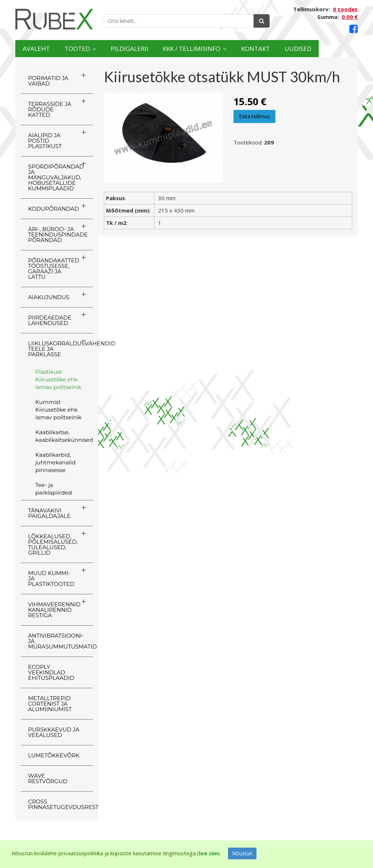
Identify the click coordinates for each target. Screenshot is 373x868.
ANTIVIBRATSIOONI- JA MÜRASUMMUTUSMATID (60, 641)
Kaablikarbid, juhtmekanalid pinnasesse (55, 462)
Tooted (86, 49)
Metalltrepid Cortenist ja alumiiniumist (50, 704)
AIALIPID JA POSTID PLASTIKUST (45, 141)
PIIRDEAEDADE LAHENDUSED (50, 320)
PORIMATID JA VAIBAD (48, 81)
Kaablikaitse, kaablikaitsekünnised (64, 436)
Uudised (334, 49)
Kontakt (286, 49)
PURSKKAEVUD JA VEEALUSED (54, 732)
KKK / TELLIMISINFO (215, 49)
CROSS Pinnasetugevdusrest (60, 804)
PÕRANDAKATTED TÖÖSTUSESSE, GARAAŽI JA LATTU (54, 269)
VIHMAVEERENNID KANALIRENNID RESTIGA (54, 610)
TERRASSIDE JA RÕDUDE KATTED (50, 109)
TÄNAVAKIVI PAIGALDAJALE (49, 513)
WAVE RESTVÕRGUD (48, 778)
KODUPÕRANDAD (53, 209)
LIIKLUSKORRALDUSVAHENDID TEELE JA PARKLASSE (60, 349)
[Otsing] (262, 21)
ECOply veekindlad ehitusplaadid (51, 672)
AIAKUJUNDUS (49, 297)
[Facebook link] (354, 29)
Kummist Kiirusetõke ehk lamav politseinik (58, 410)
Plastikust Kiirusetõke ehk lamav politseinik (58, 379)
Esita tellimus (254, 116)
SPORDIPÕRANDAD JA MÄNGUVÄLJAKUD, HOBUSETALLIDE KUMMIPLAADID (56, 177)
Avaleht (39, 49)
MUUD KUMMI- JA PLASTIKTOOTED (51, 578)
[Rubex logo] (54, 19)
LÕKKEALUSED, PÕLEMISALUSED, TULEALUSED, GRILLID (53, 544)
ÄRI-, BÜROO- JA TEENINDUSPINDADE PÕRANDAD (58, 235)
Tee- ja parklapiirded (54, 489)
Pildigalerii (144, 49)
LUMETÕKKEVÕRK (54, 755)
